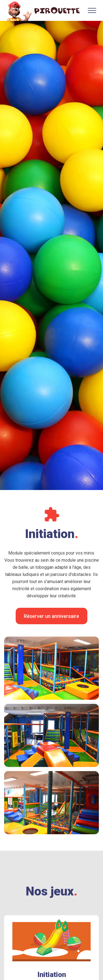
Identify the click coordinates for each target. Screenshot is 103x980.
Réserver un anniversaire (51, 616)
